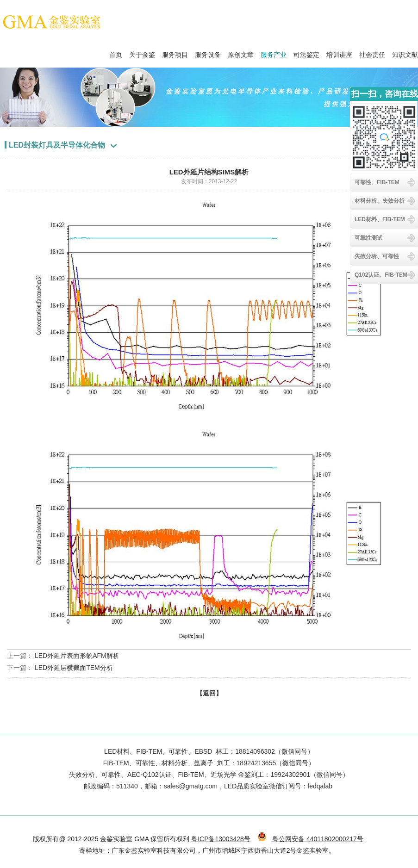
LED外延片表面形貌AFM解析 (77, 656)
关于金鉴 (142, 52)
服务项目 (175, 52)
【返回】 (209, 693)
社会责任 (372, 52)
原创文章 (241, 52)
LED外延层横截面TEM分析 (74, 668)
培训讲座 (339, 52)
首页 (116, 52)
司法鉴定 (306, 52)
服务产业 (274, 52)
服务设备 (208, 52)
